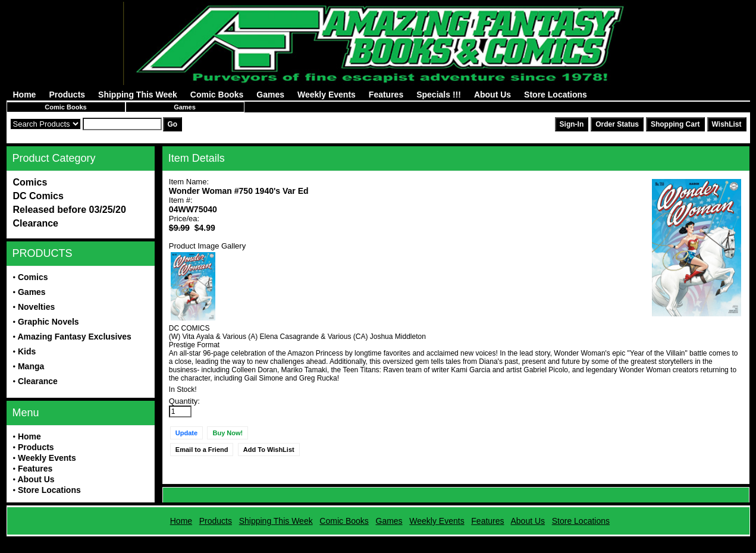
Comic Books (217, 95)
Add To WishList (269, 450)
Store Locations (556, 95)
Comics (30, 182)
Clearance (36, 223)
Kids (27, 351)
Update (186, 433)
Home (25, 95)
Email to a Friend (202, 450)
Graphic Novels (48, 322)
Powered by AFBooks (378, 541)
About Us (493, 95)
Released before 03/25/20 (70, 210)
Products (67, 95)
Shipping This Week (138, 95)
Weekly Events (327, 95)
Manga (31, 366)
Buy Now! (228, 433)
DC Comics (38, 196)
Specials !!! (439, 95)
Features (386, 95)
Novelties (36, 307)
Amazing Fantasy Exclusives (74, 337)
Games (270, 95)
